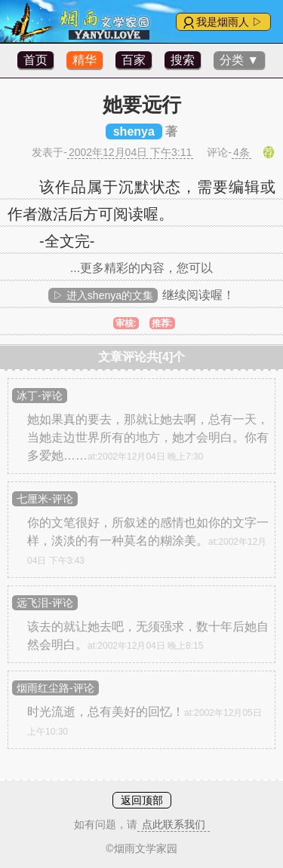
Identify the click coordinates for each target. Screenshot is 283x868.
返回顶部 (142, 800)
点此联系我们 (174, 824)
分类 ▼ (239, 60)
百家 (134, 60)
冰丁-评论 (40, 396)
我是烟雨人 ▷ (229, 22)
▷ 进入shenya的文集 (103, 295)
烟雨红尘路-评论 (55, 688)
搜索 (183, 60)
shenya (134, 131)
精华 (85, 60)
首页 (35, 60)
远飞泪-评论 (45, 603)
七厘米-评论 (45, 499)
